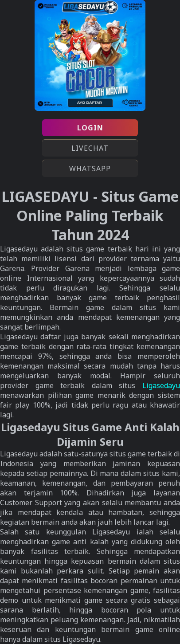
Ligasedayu (161, 385)
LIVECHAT (90, 148)
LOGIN (90, 128)
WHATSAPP (90, 169)
